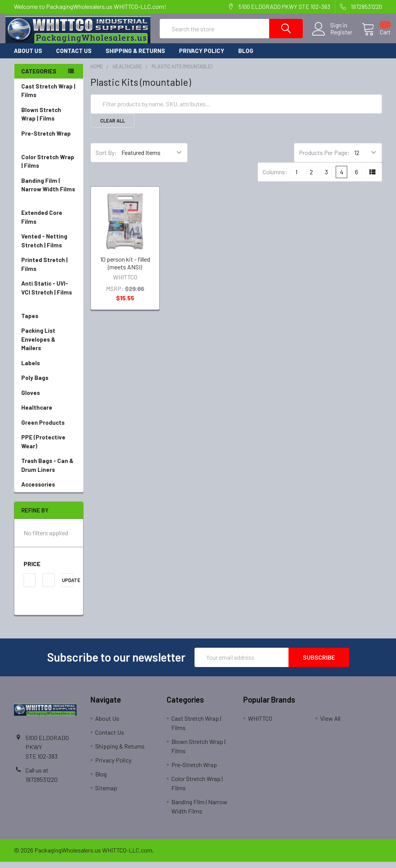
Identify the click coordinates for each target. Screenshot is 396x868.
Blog (246, 57)
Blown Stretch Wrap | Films (49, 121)
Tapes (49, 323)
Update (68, 586)
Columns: (275, 178)
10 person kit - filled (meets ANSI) (125, 269)
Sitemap (106, 794)
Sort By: (106, 159)
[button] (49, 570)
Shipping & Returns (135, 57)
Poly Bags (49, 384)
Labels (49, 370)
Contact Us (74, 57)
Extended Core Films (49, 224)
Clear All (113, 127)
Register (333, 36)
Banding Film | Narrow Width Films (49, 196)
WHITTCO (260, 724)
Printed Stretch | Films (44, 271)
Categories (39, 77)
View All (330, 724)
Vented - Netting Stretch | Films (49, 248)
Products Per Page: (324, 159)
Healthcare (49, 414)
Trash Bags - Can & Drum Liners (47, 472)
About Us (28, 57)
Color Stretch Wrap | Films (49, 168)
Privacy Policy (202, 57)
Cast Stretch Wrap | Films (49, 98)
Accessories (49, 491)
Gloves (49, 399)
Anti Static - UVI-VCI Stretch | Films (49, 299)
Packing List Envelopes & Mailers (49, 346)
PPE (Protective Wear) (49, 448)
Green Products (49, 429)
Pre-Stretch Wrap (49, 145)
